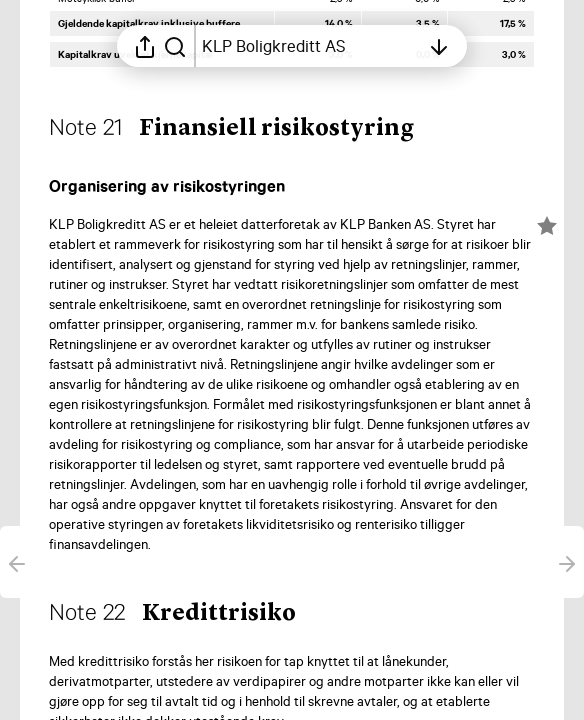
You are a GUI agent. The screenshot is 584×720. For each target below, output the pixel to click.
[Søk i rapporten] (175, 46)
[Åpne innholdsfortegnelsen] (311, 46)
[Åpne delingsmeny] (145, 46)
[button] (247, 129)
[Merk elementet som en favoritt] (547, 226)
